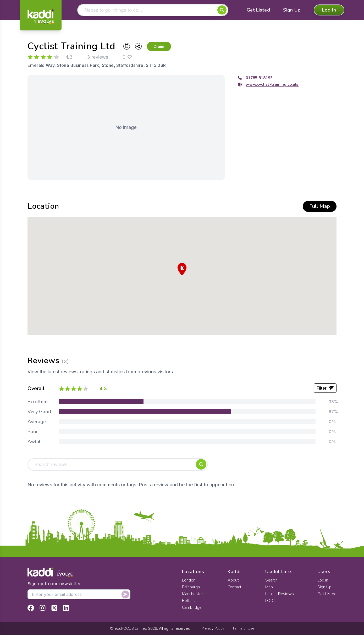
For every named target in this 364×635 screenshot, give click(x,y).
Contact (235, 587)
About (233, 580)
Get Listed (258, 10)
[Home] (41, 17)
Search (272, 580)
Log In (329, 10)
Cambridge (192, 607)
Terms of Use (243, 628)
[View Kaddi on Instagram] (43, 608)
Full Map (320, 207)
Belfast (189, 601)
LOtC (270, 601)
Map (269, 587)
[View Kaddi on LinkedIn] (66, 608)
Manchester (193, 594)
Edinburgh (191, 587)
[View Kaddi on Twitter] (54, 608)
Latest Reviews (280, 594)
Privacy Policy (213, 628)
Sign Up (292, 10)
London (189, 580)
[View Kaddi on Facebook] (31, 608)
